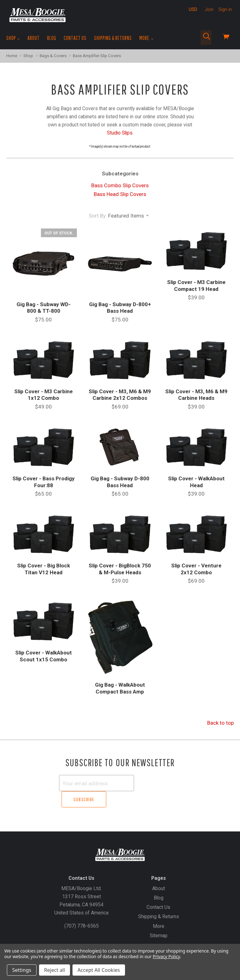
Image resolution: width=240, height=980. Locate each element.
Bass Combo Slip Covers (120, 185)
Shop (13, 38)
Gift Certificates (87, 938)
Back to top (220, 723)
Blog (52, 38)
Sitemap (159, 919)
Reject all (55, 970)
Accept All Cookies (99, 970)
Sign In (160, 938)
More (146, 38)
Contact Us (75, 38)
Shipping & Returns (113, 38)
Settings (22, 970)
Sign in (225, 9)
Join (209, 9)
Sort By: (98, 216)
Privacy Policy (166, 956)
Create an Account (128, 938)
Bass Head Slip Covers (120, 194)
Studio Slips (120, 133)
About (34, 38)
